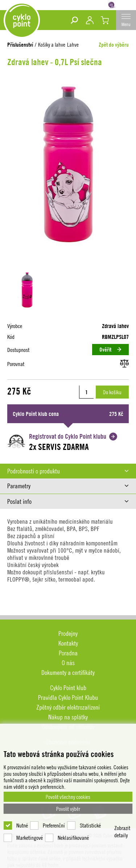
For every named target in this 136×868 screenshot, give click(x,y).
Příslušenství (20, 45)
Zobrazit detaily (122, 831)
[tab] (68, 471)
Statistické (90, 825)
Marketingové (30, 838)
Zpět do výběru (114, 45)
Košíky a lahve (52, 44)
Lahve (73, 44)
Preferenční (54, 825)
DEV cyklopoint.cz (22, 20)
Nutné (22, 825)
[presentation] (68, 471)
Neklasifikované (73, 838)
